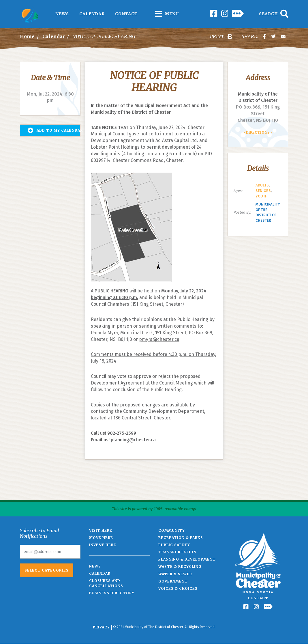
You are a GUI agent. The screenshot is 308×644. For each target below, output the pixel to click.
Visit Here (101, 530)
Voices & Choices (178, 588)
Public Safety (174, 545)
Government (173, 581)
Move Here (101, 538)
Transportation (177, 552)
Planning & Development (187, 559)
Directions (258, 132)
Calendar (92, 14)
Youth (262, 196)
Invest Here (103, 545)
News (62, 14)
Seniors (263, 191)
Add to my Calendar (54, 130)
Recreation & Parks (181, 538)
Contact (126, 14)
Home (27, 36)
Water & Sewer (175, 574)
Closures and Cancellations (106, 583)
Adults (262, 185)
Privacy (101, 627)
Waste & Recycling (180, 566)
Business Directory (112, 593)
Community (172, 530)
